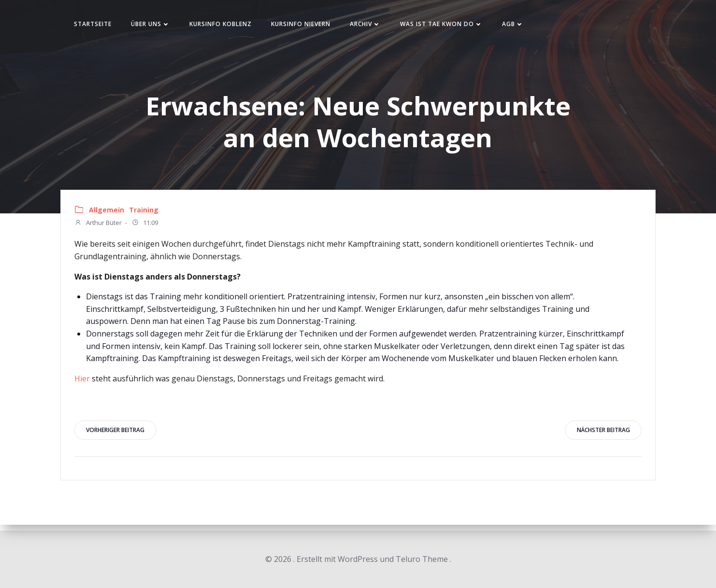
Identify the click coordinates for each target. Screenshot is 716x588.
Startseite (100, 26)
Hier (83, 383)
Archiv (373, 26)
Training (145, 214)
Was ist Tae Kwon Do (449, 26)
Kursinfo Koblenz (228, 26)
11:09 (146, 227)
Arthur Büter (99, 227)
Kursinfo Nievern (308, 26)
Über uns (158, 26)
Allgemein (107, 214)
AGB (521, 26)
